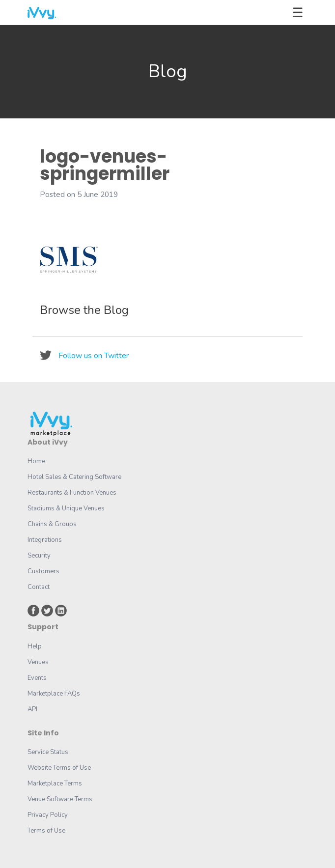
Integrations (45, 540)
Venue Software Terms (60, 799)
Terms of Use (46, 831)
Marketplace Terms (55, 784)
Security (39, 556)
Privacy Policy (48, 815)
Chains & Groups (52, 524)
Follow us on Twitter (94, 356)
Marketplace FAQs (54, 694)
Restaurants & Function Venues (72, 493)
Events (37, 678)
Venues (38, 662)
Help (35, 646)
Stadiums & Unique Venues (66, 508)
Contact (39, 587)
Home (36, 461)
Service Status (48, 752)
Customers (43, 571)
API (32, 709)
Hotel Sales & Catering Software (74, 477)
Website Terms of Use (59, 768)
